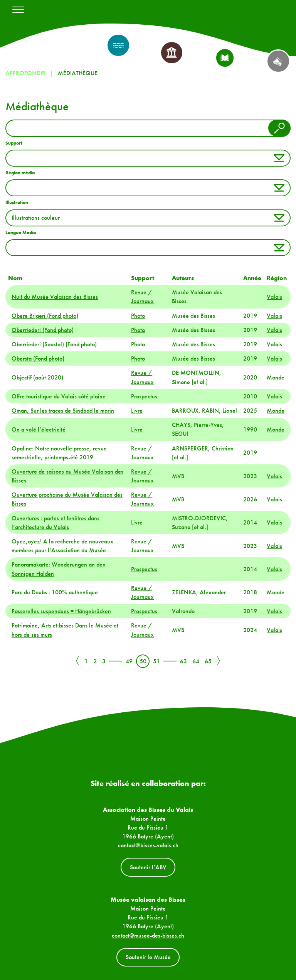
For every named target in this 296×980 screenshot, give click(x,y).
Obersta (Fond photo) (38, 358)
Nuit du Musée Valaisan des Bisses (55, 297)
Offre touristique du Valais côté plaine (59, 396)
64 (196, 661)
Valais (274, 297)
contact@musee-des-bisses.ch (148, 935)
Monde (276, 377)
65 (208, 661)
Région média (20, 173)
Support (14, 143)
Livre (137, 411)
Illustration (17, 202)
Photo (138, 316)
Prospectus (144, 396)
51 (156, 661)
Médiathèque (78, 73)
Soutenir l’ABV (148, 867)
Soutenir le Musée (148, 957)
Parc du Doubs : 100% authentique (55, 592)
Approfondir (25, 73)
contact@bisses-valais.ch (148, 845)
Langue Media (21, 233)
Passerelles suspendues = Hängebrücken (61, 611)
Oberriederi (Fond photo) (43, 330)
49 (129, 661)
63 (183, 661)
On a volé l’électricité (39, 429)
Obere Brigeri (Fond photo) (45, 316)
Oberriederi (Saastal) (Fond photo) (54, 344)
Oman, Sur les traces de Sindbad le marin (63, 411)
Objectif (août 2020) (37, 377)
